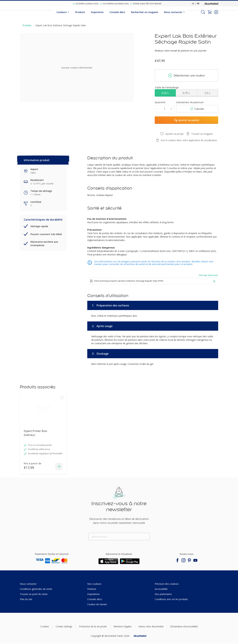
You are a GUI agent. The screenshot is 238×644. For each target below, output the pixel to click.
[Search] (203, 12)
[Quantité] (165, 109)
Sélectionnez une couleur (187, 75)
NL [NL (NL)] (193, 3)
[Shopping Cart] (210, 12)
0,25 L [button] (165, 93)
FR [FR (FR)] (198, 3)
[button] (216, 12)
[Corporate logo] (211, 3)
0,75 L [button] (186, 93)
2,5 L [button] (208, 93)
